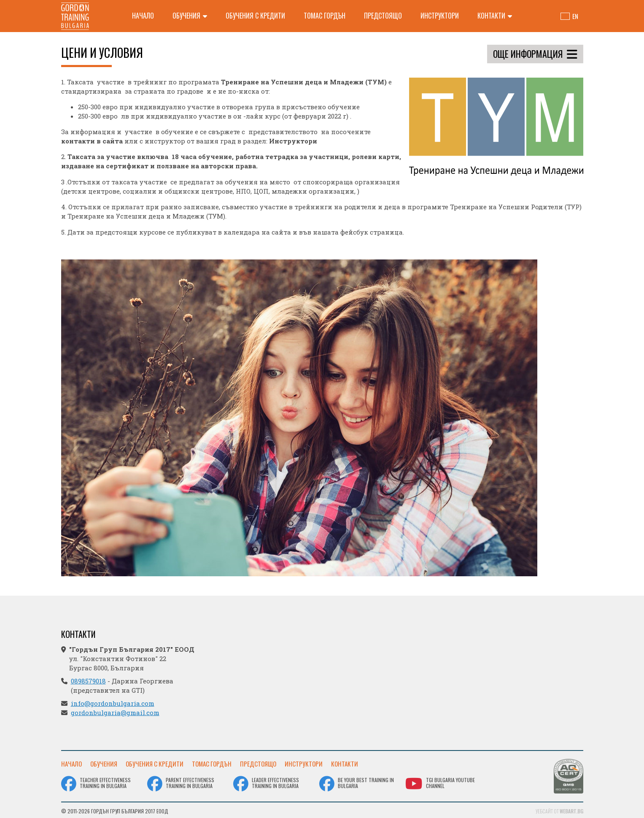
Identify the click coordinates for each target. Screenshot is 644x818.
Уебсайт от (559, 809)
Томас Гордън (325, 16)
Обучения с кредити (255, 16)
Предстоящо (383, 16)
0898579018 (88, 681)
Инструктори (440, 16)
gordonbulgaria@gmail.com (115, 713)
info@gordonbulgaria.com (113, 703)
